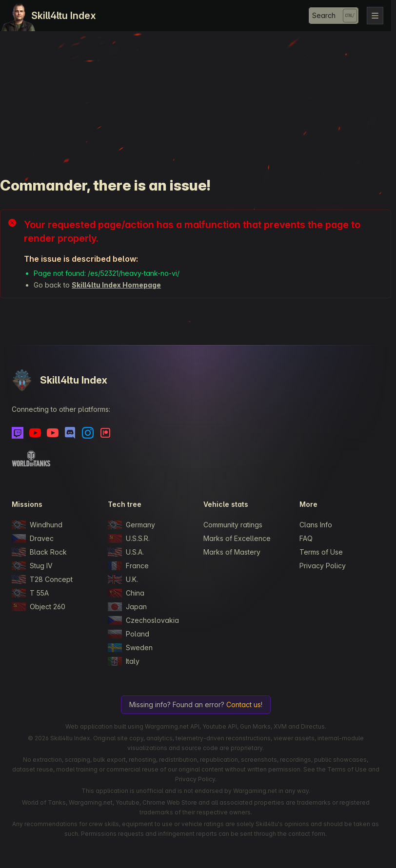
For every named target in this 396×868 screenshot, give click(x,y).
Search (324, 15)
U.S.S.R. (129, 539)
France (128, 566)
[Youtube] (35, 433)
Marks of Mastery (232, 552)
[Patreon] (105, 433)
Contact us (244, 704)
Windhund (37, 525)
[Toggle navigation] (375, 16)
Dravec (33, 539)
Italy (124, 661)
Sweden (130, 648)
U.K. (123, 579)
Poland (129, 634)
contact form (307, 834)
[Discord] (70, 433)
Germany (131, 525)
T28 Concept (42, 579)
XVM (280, 726)
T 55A (30, 593)
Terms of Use (321, 552)
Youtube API (220, 726)
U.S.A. (126, 552)
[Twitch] (18, 433)
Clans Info (316, 525)
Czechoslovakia (143, 620)
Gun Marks (255, 726)
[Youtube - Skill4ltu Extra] (53, 433)
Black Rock (39, 552)
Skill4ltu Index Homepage (116, 285)
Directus (313, 726)
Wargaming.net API (172, 726)
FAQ (306, 538)
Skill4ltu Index (64, 16)
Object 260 (39, 607)
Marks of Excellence (237, 538)
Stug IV (32, 566)
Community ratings (233, 525)
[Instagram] (88, 433)
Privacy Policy (323, 566)
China (126, 593)
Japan (127, 607)
